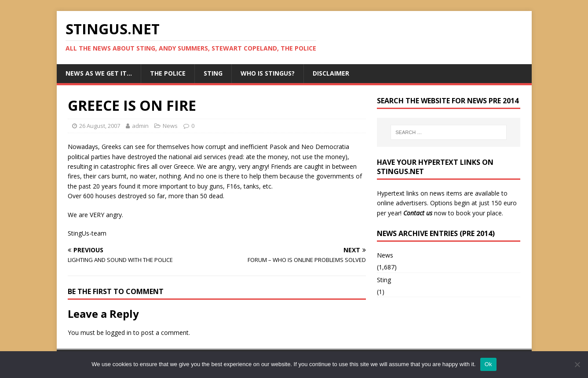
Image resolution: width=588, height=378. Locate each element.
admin (140, 126)
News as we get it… (99, 73)
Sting (213, 73)
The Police (168, 73)
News (170, 126)
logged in (119, 333)
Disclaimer (331, 73)
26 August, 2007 (100, 126)
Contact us (418, 213)
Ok (488, 364)
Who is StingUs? (268, 73)
